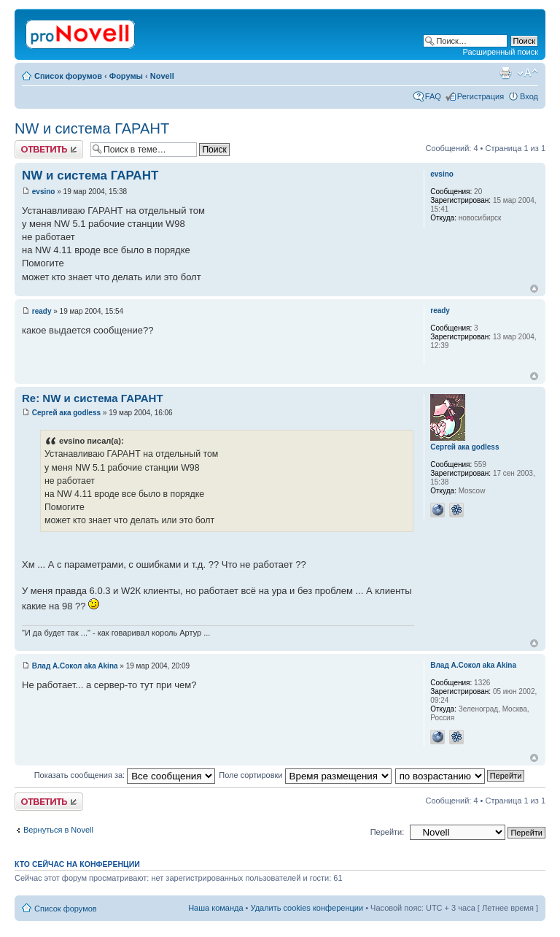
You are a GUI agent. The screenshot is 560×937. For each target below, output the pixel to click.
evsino (44, 192)
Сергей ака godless (66, 413)
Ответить (49, 149)
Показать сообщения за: (125, 775)
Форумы (126, 76)
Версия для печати (505, 73)
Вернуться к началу (534, 289)
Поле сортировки (305, 775)
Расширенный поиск (500, 52)
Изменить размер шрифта (528, 73)
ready (42, 311)
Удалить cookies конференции (307, 908)
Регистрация (481, 96)
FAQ (433, 96)
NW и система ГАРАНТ (92, 128)
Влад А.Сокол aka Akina (75, 666)
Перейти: (388, 832)
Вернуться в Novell (58, 830)
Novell (162, 76)
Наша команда (215, 908)
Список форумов (68, 76)
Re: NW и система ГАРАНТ (93, 398)
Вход (529, 96)
